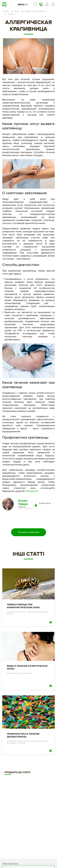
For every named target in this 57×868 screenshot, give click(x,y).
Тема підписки (10, 864)
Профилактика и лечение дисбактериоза (23, 735)
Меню (23, 5)
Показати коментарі (28, 532)
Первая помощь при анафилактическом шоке (23, 606)
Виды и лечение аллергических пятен (27, 667)
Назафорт (32, 491)
